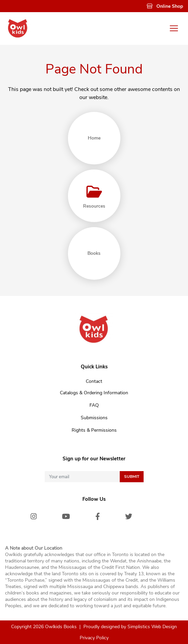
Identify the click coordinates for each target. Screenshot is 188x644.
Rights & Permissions (94, 430)
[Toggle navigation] (174, 28)
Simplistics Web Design (152, 627)
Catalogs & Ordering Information (94, 393)
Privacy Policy (94, 638)
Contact (94, 381)
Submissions (94, 418)
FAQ (94, 405)
